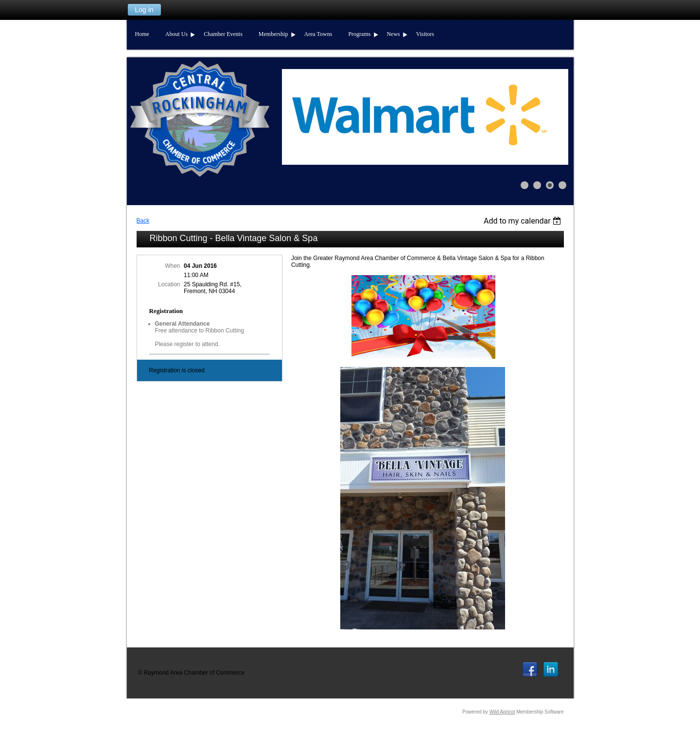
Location (169, 284)
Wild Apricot (502, 712)
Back (143, 221)
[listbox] (524, 221)
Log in (144, 10)
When (172, 266)
